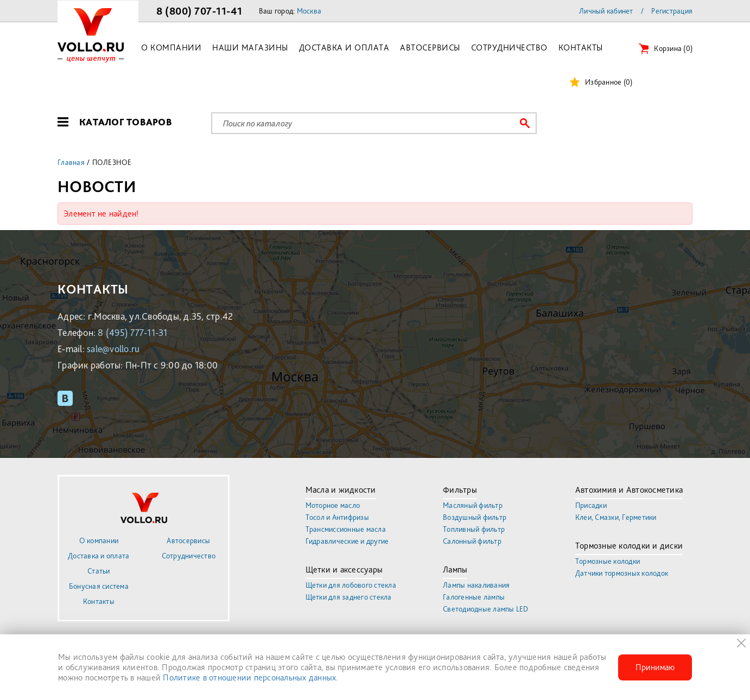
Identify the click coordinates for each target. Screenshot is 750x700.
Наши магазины (250, 47)
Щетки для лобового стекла (351, 585)
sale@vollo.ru (113, 349)
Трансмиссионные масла (346, 529)
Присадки (591, 505)
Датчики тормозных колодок (622, 573)
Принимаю (655, 667)
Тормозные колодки (608, 561)
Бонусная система (99, 586)
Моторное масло (333, 505)
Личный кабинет (606, 11)
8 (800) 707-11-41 (199, 11)
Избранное (609, 82)
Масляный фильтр (473, 505)
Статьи (99, 571)
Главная (71, 162)
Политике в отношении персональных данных (249, 677)
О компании (171, 47)
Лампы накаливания (476, 585)
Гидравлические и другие (347, 541)
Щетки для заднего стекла (349, 597)
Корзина (673, 48)
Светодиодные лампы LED (486, 609)
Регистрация (672, 11)
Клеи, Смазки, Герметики (616, 517)
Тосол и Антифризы (337, 517)
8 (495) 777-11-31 (133, 332)
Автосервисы (430, 47)
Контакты (581, 47)
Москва (309, 11)
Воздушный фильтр (475, 517)
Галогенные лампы (474, 597)
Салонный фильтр (472, 541)
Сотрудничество (509, 47)
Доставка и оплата (344, 47)
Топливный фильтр (474, 529)
